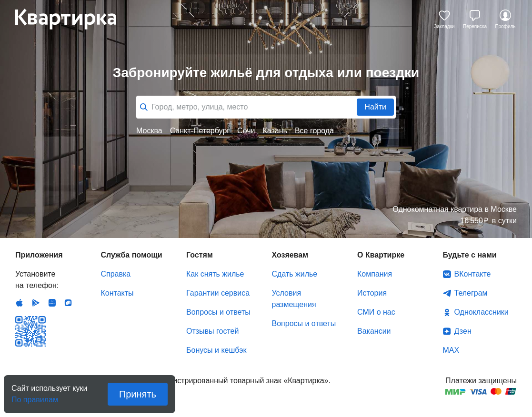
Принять (138, 394)
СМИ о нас (376, 312)
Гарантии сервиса (218, 293)
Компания (375, 274)
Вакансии (374, 331)
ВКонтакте (473, 274)
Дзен (463, 331)
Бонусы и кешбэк (216, 350)
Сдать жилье (295, 274)
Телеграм (471, 293)
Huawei (52, 303)
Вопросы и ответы (218, 312)
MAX (451, 350)
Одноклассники (482, 312)
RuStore (68, 303)
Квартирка (72, 19)
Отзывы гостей (212, 331)
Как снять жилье (215, 274)
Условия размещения (294, 299)
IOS (20, 303)
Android (36, 303)
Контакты (117, 293)
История (372, 293)
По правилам (35, 397)
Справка (116, 274)
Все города (314, 131)
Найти (375, 107)
